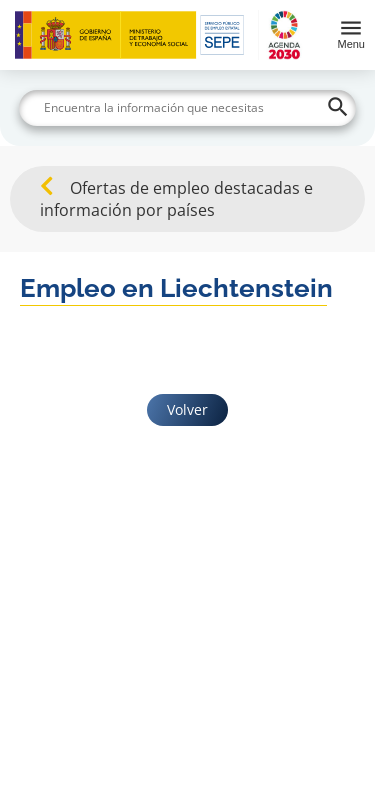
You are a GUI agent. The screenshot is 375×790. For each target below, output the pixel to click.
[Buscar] (188, 108)
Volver (187, 409)
